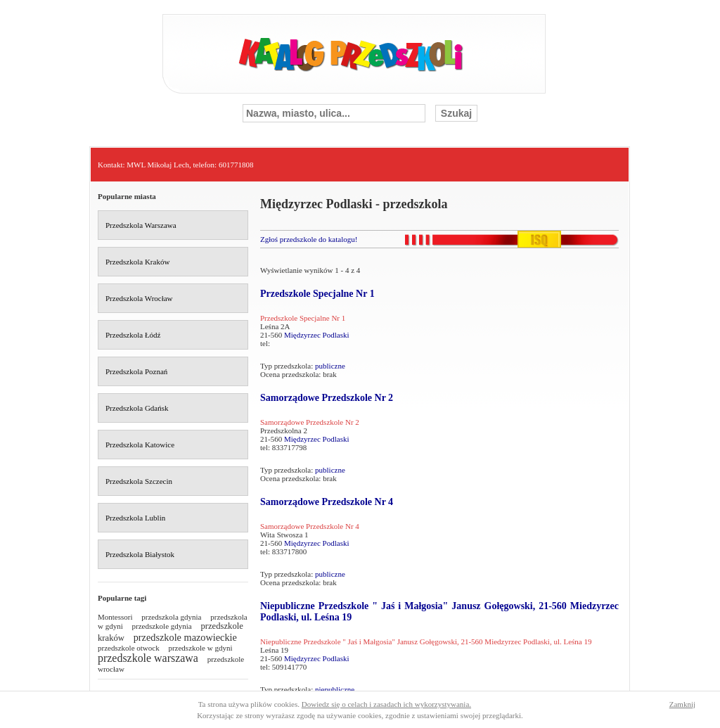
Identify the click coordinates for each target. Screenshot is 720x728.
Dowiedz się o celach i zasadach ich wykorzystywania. (386, 704)
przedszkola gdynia (171, 617)
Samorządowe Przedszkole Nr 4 (327, 502)
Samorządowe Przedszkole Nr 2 (327, 398)
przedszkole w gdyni (200, 648)
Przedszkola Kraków (137, 262)
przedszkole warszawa (148, 658)
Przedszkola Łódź (133, 335)
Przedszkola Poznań (136, 371)
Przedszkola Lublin (135, 518)
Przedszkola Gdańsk (137, 408)
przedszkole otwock (129, 648)
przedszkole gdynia (162, 626)
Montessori (115, 617)
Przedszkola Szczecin (139, 481)
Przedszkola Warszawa (141, 225)
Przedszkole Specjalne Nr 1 (317, 294)
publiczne (330, 366)
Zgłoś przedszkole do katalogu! (309, 239)
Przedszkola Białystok (140, 554)
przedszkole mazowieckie (185, 637)
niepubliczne (335, 689)
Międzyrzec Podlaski (317, 335)
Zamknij (682, 704)
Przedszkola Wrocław (139, 298)
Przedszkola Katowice (140, 445)
